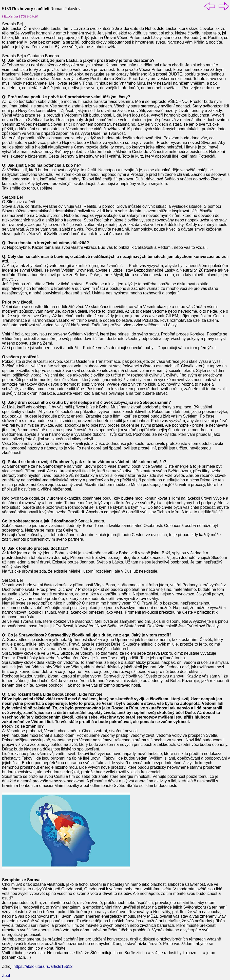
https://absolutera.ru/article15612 (43, 966)
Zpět (6, 976)
